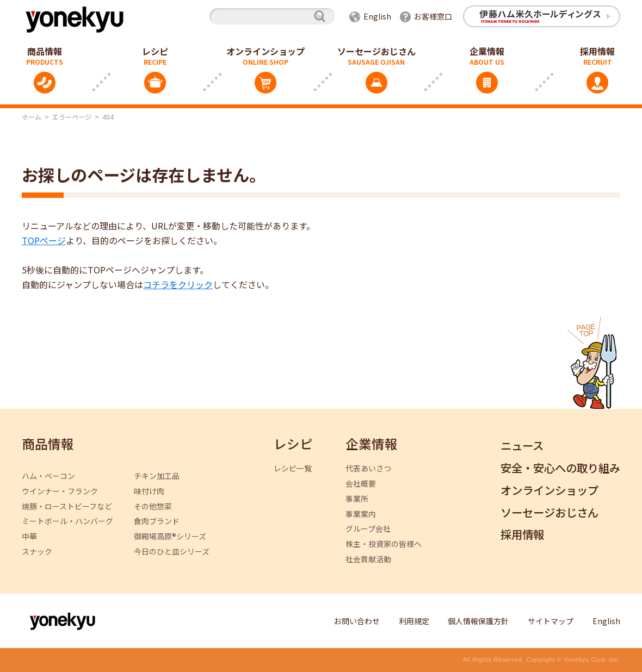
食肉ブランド (157, 521)
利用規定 (414, 621)
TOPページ (44, 240)
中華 (29, 536)
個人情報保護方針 (478, 621)
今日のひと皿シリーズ (172, 552)
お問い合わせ (357, 621)
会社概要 (361, 484)
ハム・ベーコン (48, 476)
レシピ (155, 51)
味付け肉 (149, 491)
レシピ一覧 (293, 468)
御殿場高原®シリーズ (170, 536)
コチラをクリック (178, 284)
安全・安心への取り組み (560, 468)
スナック (37, 552)
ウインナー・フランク (60, 491)
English (377, 16)
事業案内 (361, 514)
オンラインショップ (266, 51)
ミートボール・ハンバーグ (67, 521)
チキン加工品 (157, 476)
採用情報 (522, 535)
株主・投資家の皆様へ (384, 544)
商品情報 (48, 444)
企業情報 (487, 51)
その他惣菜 (153, 506)
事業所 (357, 499)
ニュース (522, 446)
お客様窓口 (433, 16)
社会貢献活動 (368, 559)
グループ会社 (368, 529)
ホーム (32, 117)
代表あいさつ (368, 468)
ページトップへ (592, 363)
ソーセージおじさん (376, 51)
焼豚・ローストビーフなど (67, 506)
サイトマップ (551, 621)
